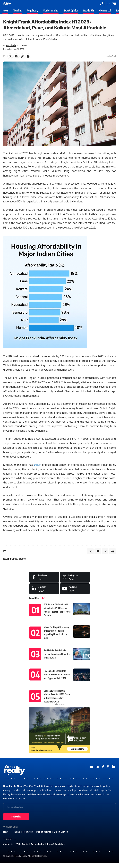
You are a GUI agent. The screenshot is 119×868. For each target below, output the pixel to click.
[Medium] (75, 589)
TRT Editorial (11, 45)
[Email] (16, 56)
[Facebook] (44, 577)
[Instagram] (75, 577)
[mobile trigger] (113, 3)
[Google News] (97, 767)
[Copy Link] (22, 56)
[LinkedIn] (44, 589)
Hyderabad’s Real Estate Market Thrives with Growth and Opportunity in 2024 (57, 675)
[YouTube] (91, 767)
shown (38, 465)
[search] (101, 4)
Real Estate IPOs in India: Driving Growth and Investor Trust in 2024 (57, 654)
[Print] (28, 56)
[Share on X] (10, 56)
